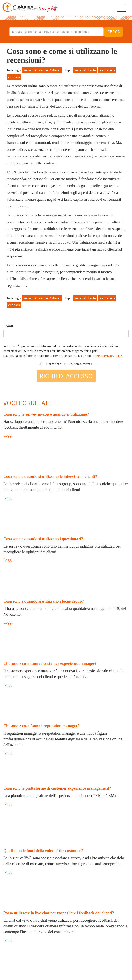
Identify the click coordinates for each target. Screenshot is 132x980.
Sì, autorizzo (51, 364)
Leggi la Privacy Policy (108, 356)
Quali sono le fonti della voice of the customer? (43, 851)
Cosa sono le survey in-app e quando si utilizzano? (46, 414)
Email (8, 326)
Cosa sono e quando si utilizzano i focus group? (44, 601)
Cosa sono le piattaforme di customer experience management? (57, 788)
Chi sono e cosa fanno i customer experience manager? (50, 664)
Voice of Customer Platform (42, 70)
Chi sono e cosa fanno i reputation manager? (41, 726)
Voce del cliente (85, 70)
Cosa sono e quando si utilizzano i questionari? (43, 539)
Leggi (8, 435)
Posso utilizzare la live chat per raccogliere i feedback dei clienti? (59, 913)
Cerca (114, 32)
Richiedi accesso (66, 376)
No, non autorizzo (78, 364)
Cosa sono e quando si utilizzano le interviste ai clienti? (50, 477)
